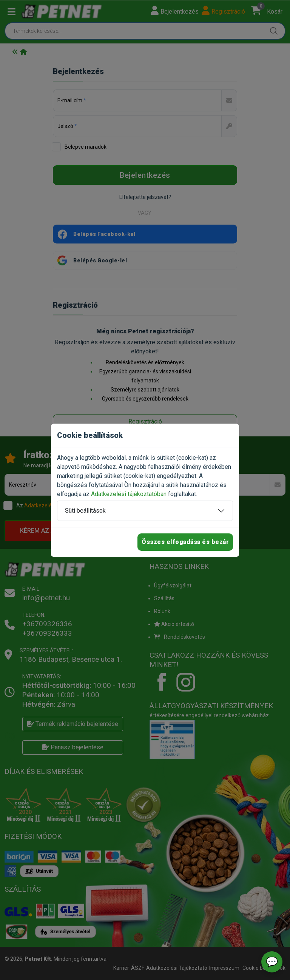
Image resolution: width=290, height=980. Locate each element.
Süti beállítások (85, 511)
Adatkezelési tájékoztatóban (129, 494)
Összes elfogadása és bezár (185, 542)
